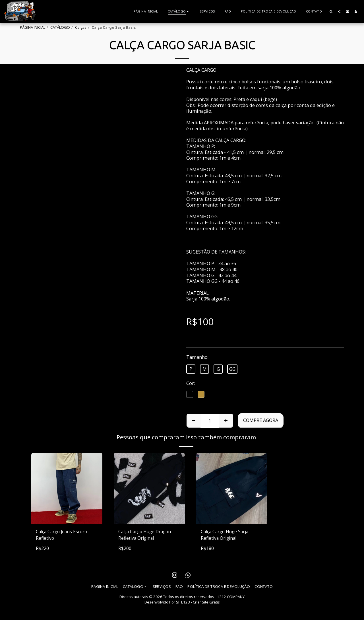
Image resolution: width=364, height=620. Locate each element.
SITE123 (183, 603)
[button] (331, 11)
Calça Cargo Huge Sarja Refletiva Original (227, 535)
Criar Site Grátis (206, 603)
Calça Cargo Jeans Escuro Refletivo (63, 535)
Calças (81, 27)
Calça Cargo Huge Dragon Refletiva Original (147, 535)
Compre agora (261, 420)
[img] (149, 488)
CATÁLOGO (60, 27)
